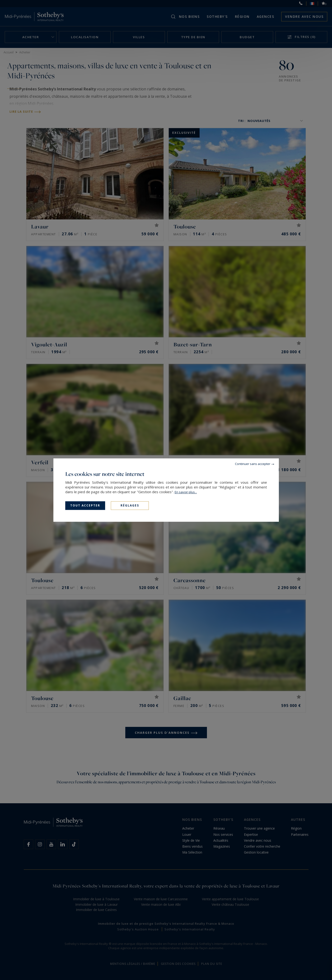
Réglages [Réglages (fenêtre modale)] (130, 505)
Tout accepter (85, 505)
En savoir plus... (186, 492)
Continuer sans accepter (253, 464)
